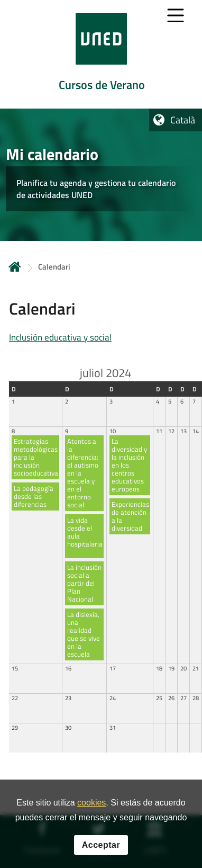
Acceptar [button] (101, 845)
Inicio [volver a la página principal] (15, 267)
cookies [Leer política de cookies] (91, 803)
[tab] (101, 54)
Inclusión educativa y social (60, 337)
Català (183, 120)
